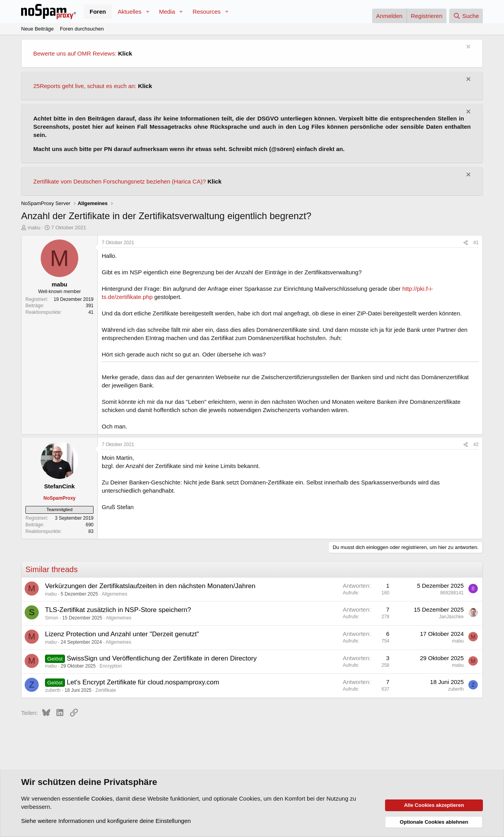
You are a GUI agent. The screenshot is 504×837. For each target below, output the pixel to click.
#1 (476, 243)
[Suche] (466, 16)
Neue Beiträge (37, 29)
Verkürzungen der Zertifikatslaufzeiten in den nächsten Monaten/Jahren (150, 586)
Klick (125, 53)
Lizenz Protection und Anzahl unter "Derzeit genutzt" (122, 634)
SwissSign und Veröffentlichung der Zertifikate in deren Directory (162, 658)
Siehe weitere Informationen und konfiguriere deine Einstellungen (106, 821)
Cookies (102, 798)
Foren (98, 12)
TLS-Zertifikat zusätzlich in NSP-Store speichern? (118, 610)
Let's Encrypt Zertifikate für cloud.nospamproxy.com (143, 682)
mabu (34, 228)
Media (167, 12)
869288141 (452, 593)
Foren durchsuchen (82, 29)
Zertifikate (106, 690)
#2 (476, 445)
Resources (207, 12)
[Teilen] (466, 243)
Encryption (111, 666)
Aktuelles (130, 12)
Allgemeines (114, 594)
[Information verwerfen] (467, 48)
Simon (52, 618)
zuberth (53, 690)
